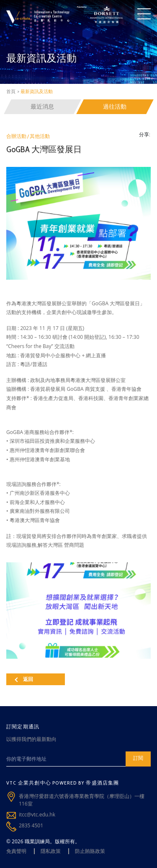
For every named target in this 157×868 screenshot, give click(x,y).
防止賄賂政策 (90, 851)
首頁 (11, 91)
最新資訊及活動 (37, 91)
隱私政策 (51, 851)
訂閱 (138, 758)
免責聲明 (16, 851)
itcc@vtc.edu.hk (37, 815)
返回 (24, 679)
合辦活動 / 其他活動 (28, 136)
